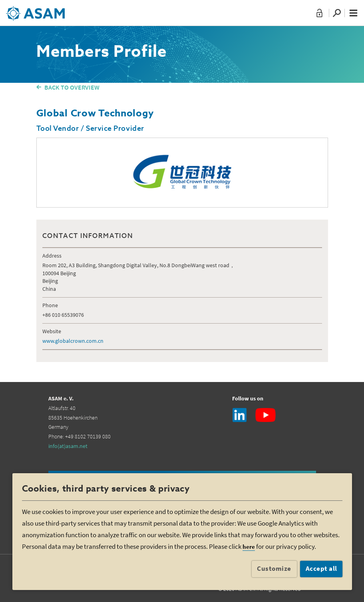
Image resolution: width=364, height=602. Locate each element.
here (249, 547)
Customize (274, 568)
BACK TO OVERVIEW (72, 87)
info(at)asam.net (68, 446)
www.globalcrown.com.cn (73, 341)
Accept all (321, 568)
